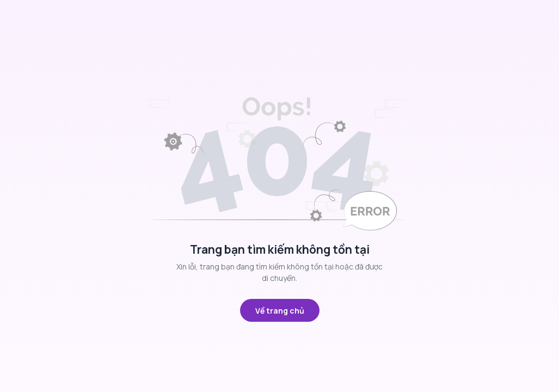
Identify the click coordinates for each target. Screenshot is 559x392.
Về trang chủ (280, 311)
